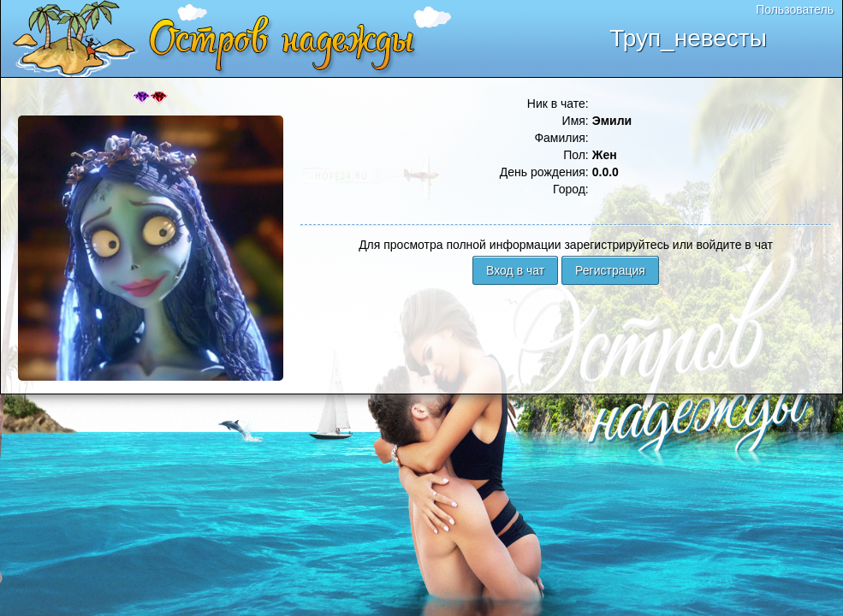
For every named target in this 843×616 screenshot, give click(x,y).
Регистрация (610, 270)
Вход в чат (515, 270)
